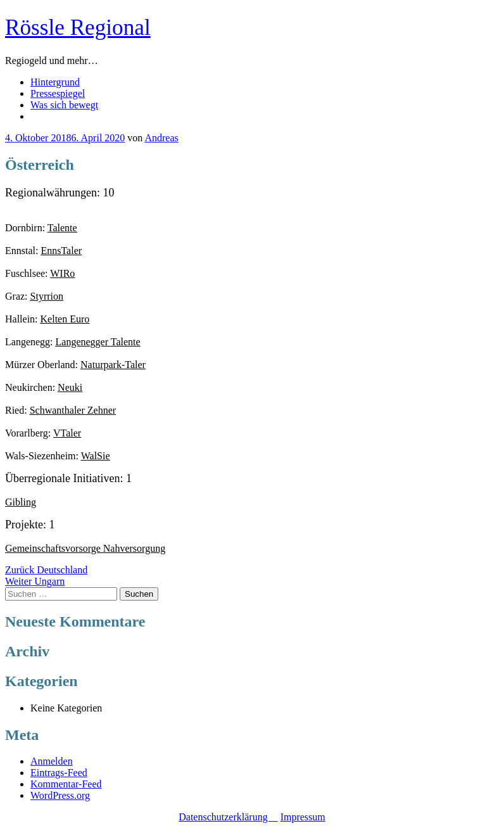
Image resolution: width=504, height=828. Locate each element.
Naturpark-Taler (113, 365)
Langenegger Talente (98, 342)
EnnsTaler (61, 251)
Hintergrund (55, 82)
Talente (62, 228)
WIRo (62, 273)
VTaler (67, 433)
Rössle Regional (78, 28)
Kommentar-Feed (66, 784)
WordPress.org (60, 795)
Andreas (161, 138)
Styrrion (47, 296)
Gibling (21, 502)
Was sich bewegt (64, 105)
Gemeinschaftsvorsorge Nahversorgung (85, 548)
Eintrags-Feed (59, 773)
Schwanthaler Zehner (73, 410)
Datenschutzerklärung (228, 817)
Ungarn (35, 581)
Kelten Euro (65, 319)
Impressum (303, 817)
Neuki (70, 387)
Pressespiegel (58, 93)
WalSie (96, 456)
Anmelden (52, 761)
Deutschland (46, 570)
